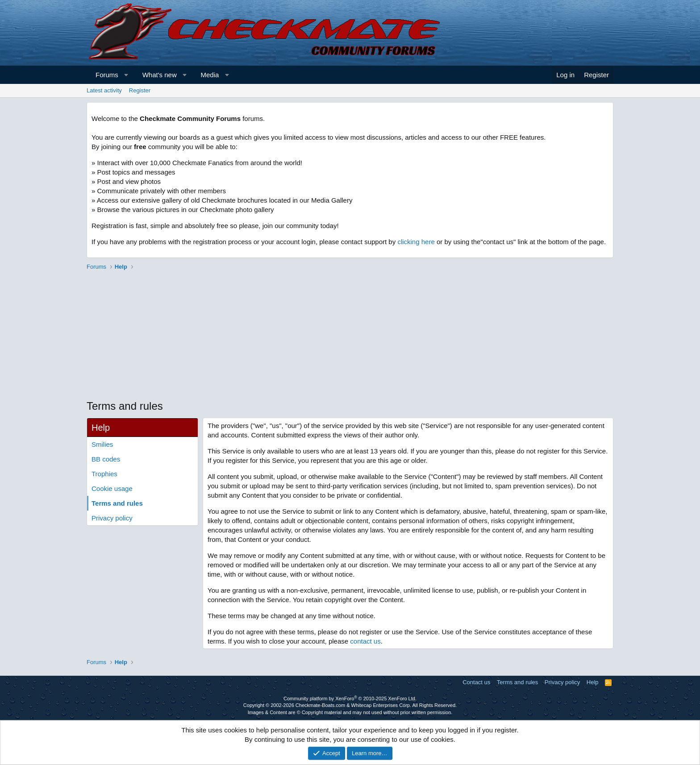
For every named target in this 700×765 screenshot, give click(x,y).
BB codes (106, 459)
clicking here (416, 242)
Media (210, 75)
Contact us (476, 682)
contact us (365, 641)
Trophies (104, 474)
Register (140, 90)
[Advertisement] (350, 336)
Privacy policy (112, 518)
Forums (107, 75)
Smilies (102, 444)
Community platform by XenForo (350, 698)
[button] (126, 75)
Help (593, 682)
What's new (160, 75)
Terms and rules (117, 503)
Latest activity (104, 90)
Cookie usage (112, 489)
